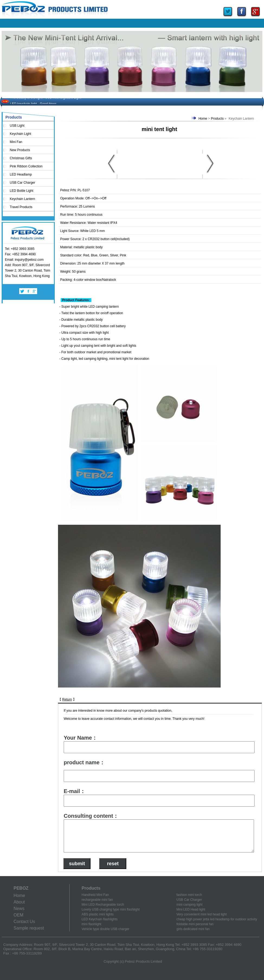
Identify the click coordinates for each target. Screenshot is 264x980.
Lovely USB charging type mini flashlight (111, 909)
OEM (18, 915)
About (19, 902)
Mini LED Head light (191, 909)
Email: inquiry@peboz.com (24, 260)
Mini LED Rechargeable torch (103, 905)
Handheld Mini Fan (95, 895)
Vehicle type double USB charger (105, 929)
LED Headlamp (21, 174)
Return (67, 699)
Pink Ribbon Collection (26, 166)
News (19, 909)
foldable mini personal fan (195, 924)
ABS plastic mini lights (98, 914)
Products (217, 119)
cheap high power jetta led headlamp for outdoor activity (217, 919)
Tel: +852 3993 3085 (20, 249)
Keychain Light (20, 134)
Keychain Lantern (22, 199)
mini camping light (189, 905)
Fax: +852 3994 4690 (20, 254)
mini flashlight (91, 924)
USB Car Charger (22, 183)
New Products (20, 150)
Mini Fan (16, 142)
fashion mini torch (189, 895)
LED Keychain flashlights (100, 919)
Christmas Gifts (21, 158)
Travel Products (21, 207)
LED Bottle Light (22, 191)
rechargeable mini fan (97, 900)
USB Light (17, 126)
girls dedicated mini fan (193, 929)
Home (203, 119)
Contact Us (24, 922)
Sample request (29, 928)
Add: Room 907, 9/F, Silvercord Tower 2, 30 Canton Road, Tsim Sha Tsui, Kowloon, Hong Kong (28, 271)
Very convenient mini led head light (202, 914)
